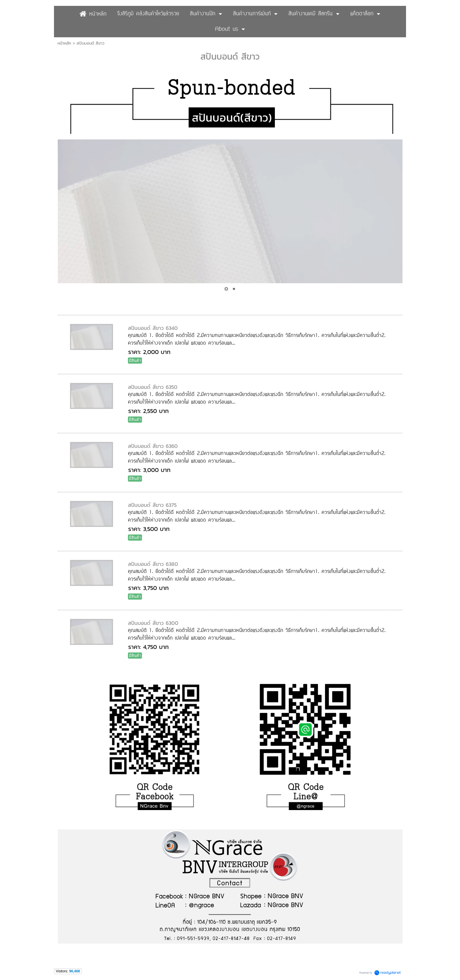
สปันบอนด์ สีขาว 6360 (153, 446)
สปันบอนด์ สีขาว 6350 (153, 387)
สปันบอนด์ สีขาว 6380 (153, 564)
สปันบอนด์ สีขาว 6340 (153, 328)
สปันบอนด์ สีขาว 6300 (153, 623)
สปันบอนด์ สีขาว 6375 (152, 505)
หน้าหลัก (64, 43)
